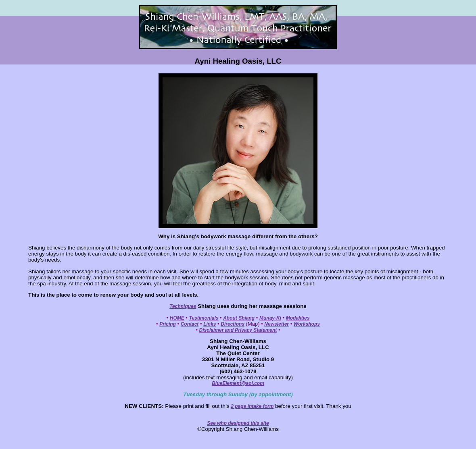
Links (210, 324)
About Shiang (239, 318)
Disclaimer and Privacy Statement (238, 330)
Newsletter (277, 324)
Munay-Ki (270, 318)
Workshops (307, 324)
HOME (177, 318)
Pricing (168, 324)
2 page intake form (252, 406)
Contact (190, 324)
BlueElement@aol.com (238, 383)
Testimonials (204, 318)
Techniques (183, 306)
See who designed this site (238, 423)
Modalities (298, 318)
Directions (233, 324)
